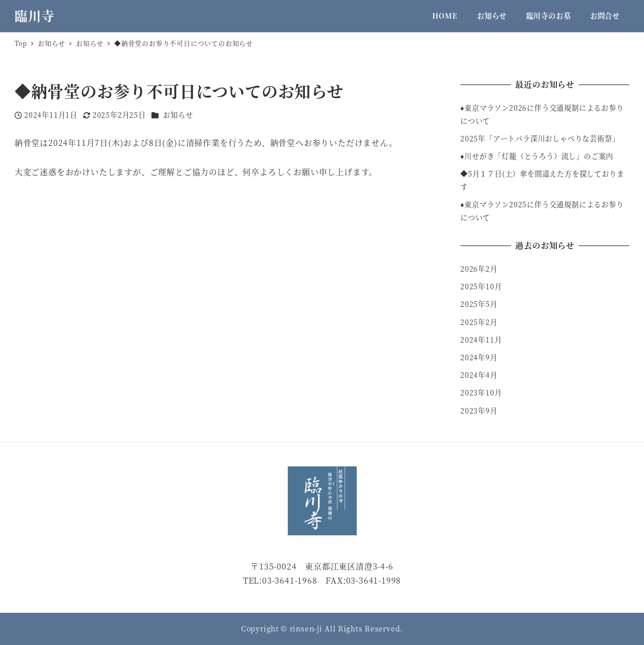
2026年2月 (479, 269)
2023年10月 (481, 392)
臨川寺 (35, 16)
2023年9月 (479, 411)
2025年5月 (479, 304)
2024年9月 (479, 357)
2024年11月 (481, 340)
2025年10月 (481, 286)
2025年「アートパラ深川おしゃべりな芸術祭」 (540, 138)
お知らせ (178, 115)
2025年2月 (479, 322)
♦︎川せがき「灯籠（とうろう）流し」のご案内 (537, 156)
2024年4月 (479, 375)
